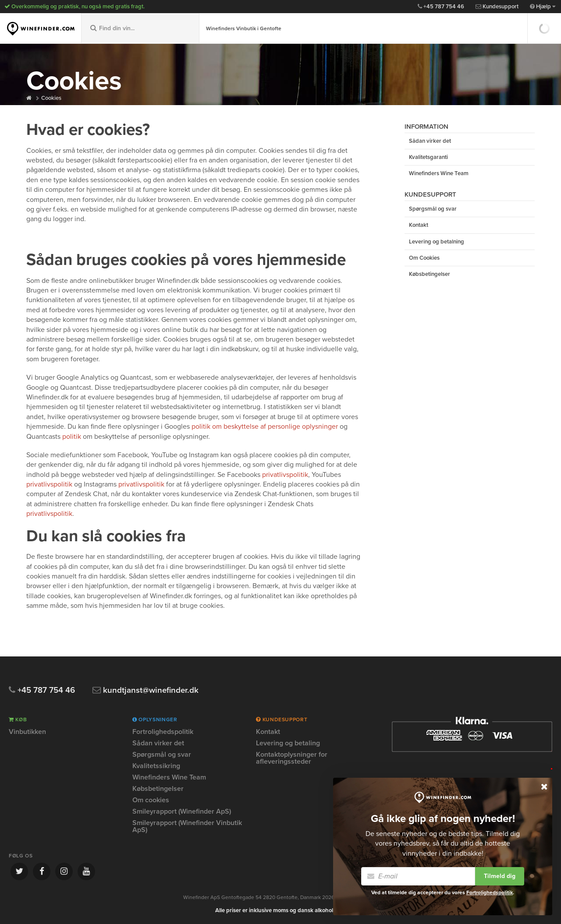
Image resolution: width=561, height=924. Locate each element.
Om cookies (151, 800)
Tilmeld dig (500, 876)
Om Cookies (424, 258)
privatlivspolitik (285, 475)
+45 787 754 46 (441, 7)
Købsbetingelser (430, 275)
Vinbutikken (27, 732)
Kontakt (419, 226)
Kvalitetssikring (156, 766)
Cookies (51, 98)
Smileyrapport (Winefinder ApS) (182, 811)
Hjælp (543, 7)
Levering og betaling (288, 743)
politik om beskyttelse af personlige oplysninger (265, 427)
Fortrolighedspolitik (163, 732)
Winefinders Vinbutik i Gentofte (244, 28)
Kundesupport (497, 7)
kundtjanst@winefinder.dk (146, 690)
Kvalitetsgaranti (428, 157)
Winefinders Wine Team (439, 174)
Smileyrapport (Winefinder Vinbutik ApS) (187, 826)
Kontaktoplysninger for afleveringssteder (292, 758)
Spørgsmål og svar (433, 209)
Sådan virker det (430, 141)
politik (72, 437)
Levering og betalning (437, 242)
